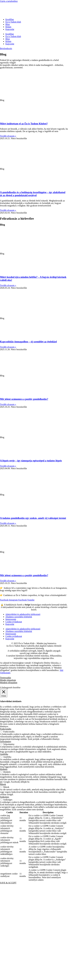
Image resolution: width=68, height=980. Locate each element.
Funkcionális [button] (6, 729)
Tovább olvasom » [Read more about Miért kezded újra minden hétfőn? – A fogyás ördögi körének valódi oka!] (8, 285)
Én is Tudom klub (13, 22)
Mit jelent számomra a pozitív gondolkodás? (24, 399)
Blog (8, 24)
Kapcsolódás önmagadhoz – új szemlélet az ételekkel (28, 342)
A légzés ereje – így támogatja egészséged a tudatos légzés (31, 461)
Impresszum (11, 619)
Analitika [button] (4, 754)
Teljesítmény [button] (6, 742)
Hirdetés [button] (4, 769)
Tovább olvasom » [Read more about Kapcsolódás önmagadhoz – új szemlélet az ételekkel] (8, 347)
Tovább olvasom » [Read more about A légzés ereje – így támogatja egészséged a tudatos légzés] (8, 466)
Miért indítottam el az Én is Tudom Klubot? (24, 124)
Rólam (8, 27)
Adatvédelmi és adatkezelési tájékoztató (23, 614)
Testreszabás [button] (6, 678)
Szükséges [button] (5, 797)
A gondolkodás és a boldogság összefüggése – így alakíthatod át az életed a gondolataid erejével (33, 194)
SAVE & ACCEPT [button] (8, 883)
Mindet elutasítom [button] (8, 680)
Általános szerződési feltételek (19, 617)
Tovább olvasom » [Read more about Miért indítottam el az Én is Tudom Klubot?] (8, 136)
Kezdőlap (10, 19)
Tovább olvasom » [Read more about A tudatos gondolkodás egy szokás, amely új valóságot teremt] (8, 523)
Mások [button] (3, 784)
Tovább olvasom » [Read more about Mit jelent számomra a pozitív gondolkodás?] (8, 404)
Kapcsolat (10, 29)
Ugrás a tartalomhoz (9, 1)
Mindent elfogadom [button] (9, 683)
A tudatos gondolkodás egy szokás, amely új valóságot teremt (33, 518)
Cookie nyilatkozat (14, 622)
